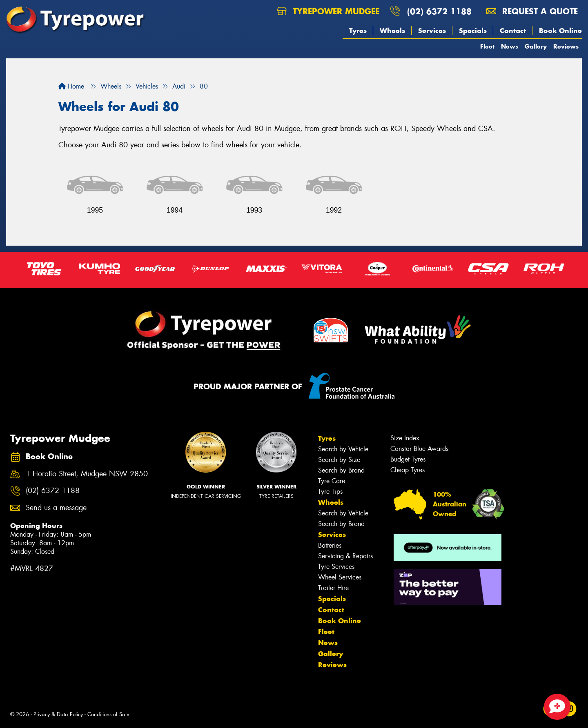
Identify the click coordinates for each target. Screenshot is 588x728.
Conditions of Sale (108, 714)
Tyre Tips (330, 492)
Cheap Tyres (408, 470)
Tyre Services (336, 567)
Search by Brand (341, 470)
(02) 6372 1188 (439, 11)
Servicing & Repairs (345, 556)
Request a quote (532, 11)
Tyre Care (332, 481)
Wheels (392, 31)
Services (432, 31)
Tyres (358, 31)
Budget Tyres (408, 459)
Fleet (487, 46)
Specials (473, 31)
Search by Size (339, 460)
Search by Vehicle (343, 449)
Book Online (560, 31)
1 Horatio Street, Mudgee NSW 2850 (87, 474)
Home (71, 86)
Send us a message (56, 508)
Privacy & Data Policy (58, 714)
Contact (513, 31)
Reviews (566, 46)
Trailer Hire (333, 588)
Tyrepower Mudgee (328, 11)
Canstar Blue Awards (419, 449)
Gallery (536, 46)
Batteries (330, 545)
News (510, 46)
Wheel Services (340, 577)
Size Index (405, 438)
